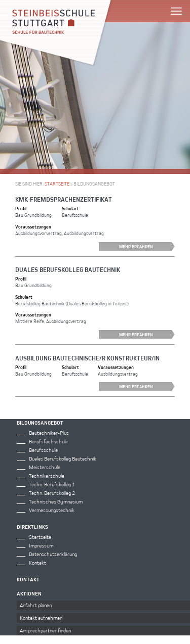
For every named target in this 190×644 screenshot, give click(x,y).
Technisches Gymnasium (56, 501)
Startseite (57, 184)
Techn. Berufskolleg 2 (52, 493)
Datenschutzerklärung (53, 554)
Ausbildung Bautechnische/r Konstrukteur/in (87, 358)
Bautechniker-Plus (49, 433)
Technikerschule (47, 476)
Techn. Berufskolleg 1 (52, 484)
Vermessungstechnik (52, 510)
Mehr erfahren (147, 246)
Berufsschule (43, 450)
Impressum (41, 545)
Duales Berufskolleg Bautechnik (68, 269)
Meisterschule (45, 467)
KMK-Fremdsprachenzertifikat (64, 199)
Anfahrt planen (36, 605)
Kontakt (37, 563)
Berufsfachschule (48, 441)
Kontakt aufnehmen (41, 618)
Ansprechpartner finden (45, 630)
